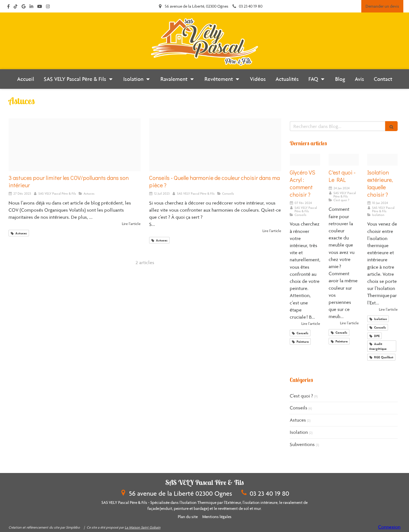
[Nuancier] (215, 145)
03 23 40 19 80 (269, 493)
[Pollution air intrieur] (75, 145)
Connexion (389, 527)
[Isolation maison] (382, 160)
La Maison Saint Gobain (143, 527)
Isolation (299, 432)
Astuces (298, 420)
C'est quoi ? (301, 396)
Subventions (302, 444)
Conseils (299, 408)
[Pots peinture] (305, 160)
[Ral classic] (344, 160)
